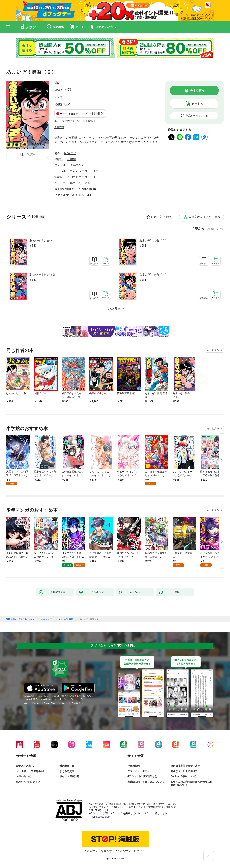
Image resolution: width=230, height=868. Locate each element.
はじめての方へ (25, 766)
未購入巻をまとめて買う (204, 217)
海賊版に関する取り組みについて (146, 782)
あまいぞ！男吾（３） (44, 275)
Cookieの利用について (183, 776)
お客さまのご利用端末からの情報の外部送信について (192, 783)
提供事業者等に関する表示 (185, 766)
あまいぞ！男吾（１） (44, 240)
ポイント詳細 (91, 113)
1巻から (199, 228)
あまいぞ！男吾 (80, 183)
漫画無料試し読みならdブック (20, 619)
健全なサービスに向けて (184, 771)
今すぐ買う (197, 91)
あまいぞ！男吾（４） (153, 275)
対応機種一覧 (67, 766)
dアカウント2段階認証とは (142, 776)
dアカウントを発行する (100, 851)
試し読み (30, 154)
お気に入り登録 (161, 217)
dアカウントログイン (28, 782)
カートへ (197, 104)
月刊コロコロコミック (81, 177)
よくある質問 (67, 771)
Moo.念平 (60, 90)
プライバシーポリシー (140, 771)
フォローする (69, 90)
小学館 (71, 159)
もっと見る (213, 350)
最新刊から (216, 228)
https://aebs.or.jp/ (101, 817)
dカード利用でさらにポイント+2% (74, 121)
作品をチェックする (197, 116)
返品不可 (59, 127)
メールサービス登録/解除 (30, 771)
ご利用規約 (134, 766)
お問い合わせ (24, 776)
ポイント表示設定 (69, 776)
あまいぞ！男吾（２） (153, 240)
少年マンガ (77, 165)
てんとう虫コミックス (84, 171)
